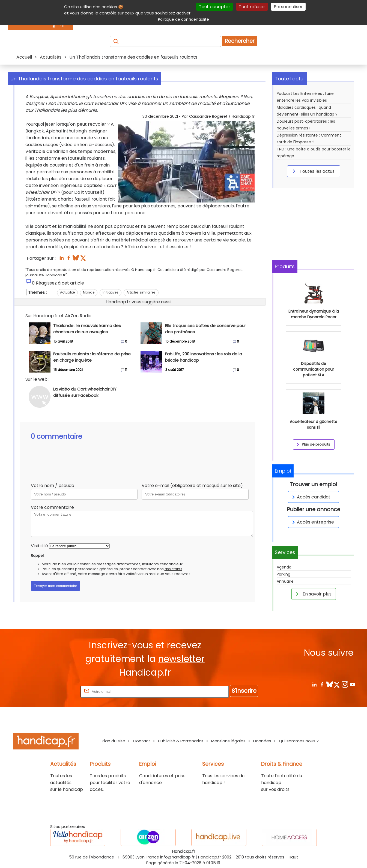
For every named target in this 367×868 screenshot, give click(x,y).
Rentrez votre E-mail (58, 691)
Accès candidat (310, 497)
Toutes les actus (313, 171)
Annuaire (285, 581)
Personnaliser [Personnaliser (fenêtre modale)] (288, 7)
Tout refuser (252, 7)
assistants (173, 569)
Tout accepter (215, 7)
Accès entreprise (312, 522)
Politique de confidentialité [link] (183, 19)
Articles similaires (141, 292)
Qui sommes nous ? (299, 741)
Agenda (284, 567)
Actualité (67, 292)
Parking (284, 574)
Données (262, 741)
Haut (293, 857)
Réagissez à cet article (60, 283)
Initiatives (111, 292)
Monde (89, 292)
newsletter (181, 659)
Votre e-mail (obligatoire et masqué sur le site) (192, 486)
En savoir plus (313, 594)
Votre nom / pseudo (53, 486)
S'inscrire (244, 691)
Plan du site (114, 741)
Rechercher (240, 41)
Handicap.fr (210, 857)
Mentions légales (228, 741)
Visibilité (39, 546)
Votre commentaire (52, 507)
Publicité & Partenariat (181, 741)
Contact (142, 741)
